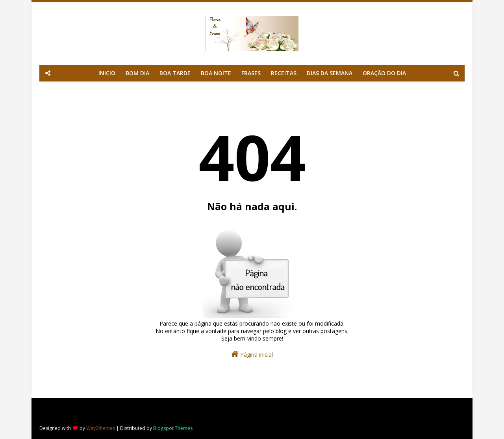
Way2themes (101, 428)
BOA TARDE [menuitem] (175, 73)
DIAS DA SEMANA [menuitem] (330, 73)
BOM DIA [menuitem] (137, 73)
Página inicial (252, 354)
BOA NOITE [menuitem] (216, 73)
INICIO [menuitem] (107, 73)
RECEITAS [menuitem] (284, 73)
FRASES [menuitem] (251, 73)
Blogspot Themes (173, 428)
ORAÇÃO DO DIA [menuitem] (384, 73)
